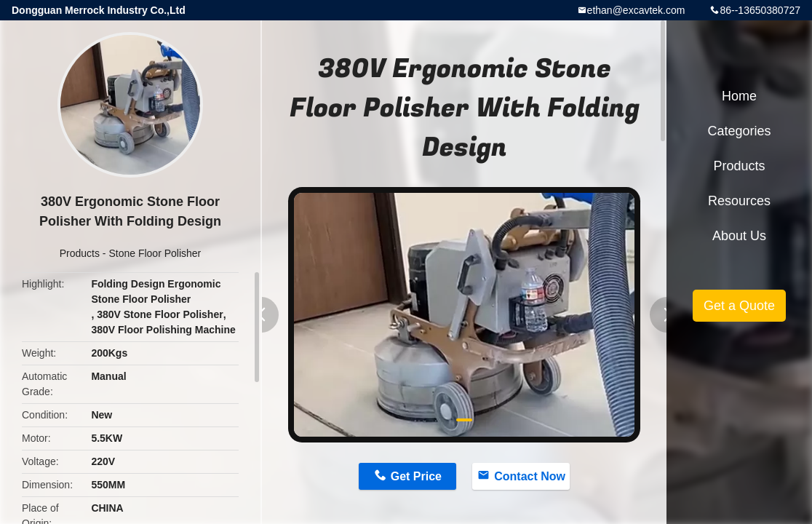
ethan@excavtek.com (636, 10)
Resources (739, 201)
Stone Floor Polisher (155, 253)
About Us (739, 236)
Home (739, 96)
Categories (739, 131)
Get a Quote (739, 306)
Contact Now (530, 476)
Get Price (416, 476)
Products (80, 253)
